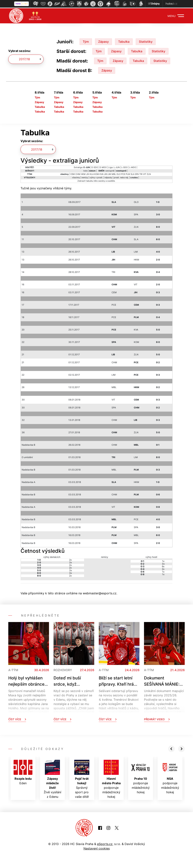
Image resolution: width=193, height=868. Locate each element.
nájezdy (108, 177)
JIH (88, 173)
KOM (97, 173)
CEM (73, 173)
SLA (132, 173)
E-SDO (95, 167)
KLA (92, 173)
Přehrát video (157, 718)
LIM (109, 173)
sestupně (110, 170)
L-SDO (124, 167)
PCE (123, 173)
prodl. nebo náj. (121, 177)
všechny (76, 177)
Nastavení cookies (97, 848)
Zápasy (103, 41)
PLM (128, 173)
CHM (78, 173)
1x (163, 560)
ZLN (149, 173)
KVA (101, 173)
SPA (137, 173)
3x (70, 562)
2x (70, 559)
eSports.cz (105, 843)
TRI (141, 173)
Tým (86, 41)
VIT (145, 173)
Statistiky (146, 41)
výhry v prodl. (96, 177)
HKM (83, 173)
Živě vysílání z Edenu (52, 778)
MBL (114, 173)
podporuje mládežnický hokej (111, 778)
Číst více (17, 718)
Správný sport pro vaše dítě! (82, 778)
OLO (119, 173)
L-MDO (133, 167)
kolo (85, 170)
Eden (23, 772)
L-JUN (117, 167)
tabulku (90, 180)
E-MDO (103, 167)
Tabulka (124, 41)
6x (163, 566)
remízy (85, 177)
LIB (105, 173)
